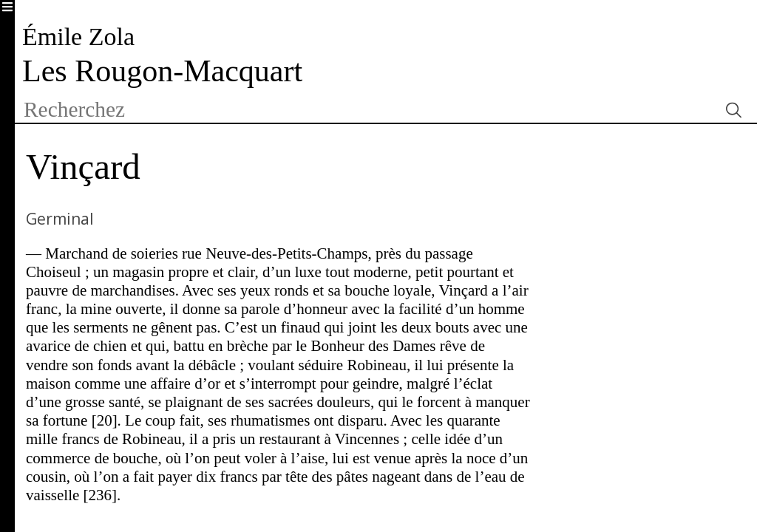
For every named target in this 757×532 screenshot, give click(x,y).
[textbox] (366, 110)
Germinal (60, 219)
